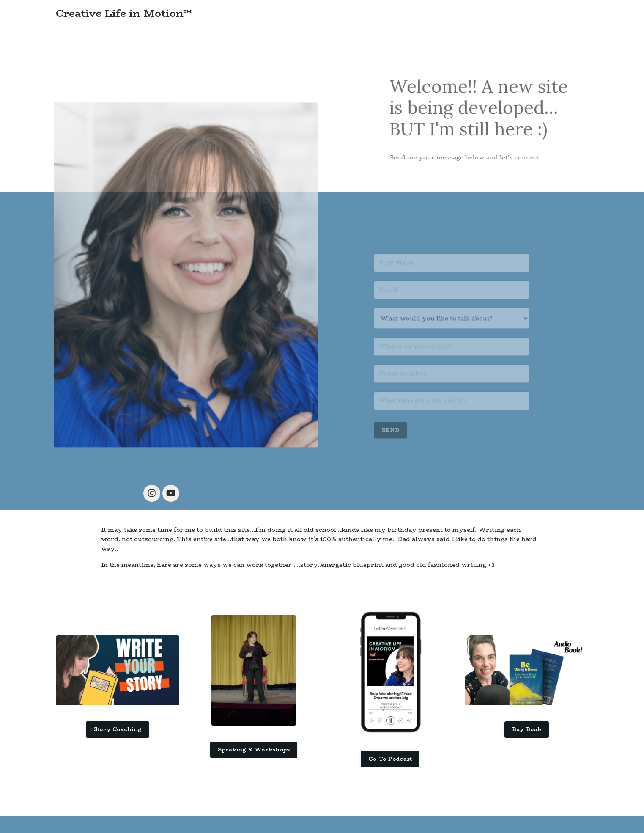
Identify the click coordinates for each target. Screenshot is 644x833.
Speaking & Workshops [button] (254, 749)
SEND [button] (390, 435)
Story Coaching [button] (118, 729)
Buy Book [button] (527, 729)
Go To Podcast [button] (390, 759)
